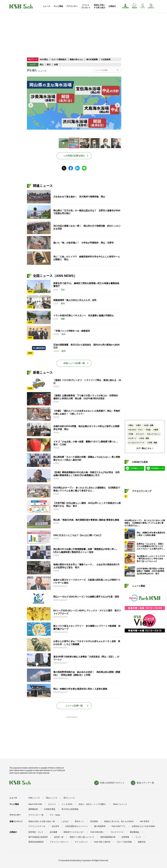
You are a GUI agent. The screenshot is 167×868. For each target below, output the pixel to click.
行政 (131, 434)
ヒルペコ (52, 804)
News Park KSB (35, 804)
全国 (56, 65)
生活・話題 (149, 425)
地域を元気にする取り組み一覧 (42, 821)
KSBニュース (34, 798)
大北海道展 (106, 59)
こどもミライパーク (137, 443)
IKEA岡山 (44, 59)
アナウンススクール (37, 826)
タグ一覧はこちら (144, 448)
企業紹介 (112, 6)
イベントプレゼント (86, 6)
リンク (138, 837)
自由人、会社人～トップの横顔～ (93, 804)
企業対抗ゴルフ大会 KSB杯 (143, 826)
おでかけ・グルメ (136, 430)
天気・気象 (153, 443)
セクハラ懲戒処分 (59, 59)
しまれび (65, 821)
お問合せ (151, 6)
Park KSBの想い (97, 832)
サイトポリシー (81, 842)
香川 (49, 65)
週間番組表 (33, 809)
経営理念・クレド (36, 832)
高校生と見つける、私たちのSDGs (119, 821)
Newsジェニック (120, 804)
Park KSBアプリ (119, 826)
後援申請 (142, 842)
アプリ (143, 6)
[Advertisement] (84, 30)
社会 (149, 430)
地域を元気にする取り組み (100, 6)
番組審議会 (135, 832)
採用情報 (125, 6)
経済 (156, 430)
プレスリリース (117, 832)
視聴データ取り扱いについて (82, 837)
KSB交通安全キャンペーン (77, 826)
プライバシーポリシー (59, 842)
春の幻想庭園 (92, 59)
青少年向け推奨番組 (70, 809)
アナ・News (55, 815)
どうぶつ (141, 434)
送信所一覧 (59, 837)
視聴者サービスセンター (74, 832)
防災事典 (94, 821)
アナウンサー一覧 (36, 815)
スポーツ (133, 438)
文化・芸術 (145, 438)
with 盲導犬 (145, 821)
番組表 (134, 6)
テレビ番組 (58, 6)
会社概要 (53, 832)
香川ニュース (69, 798)
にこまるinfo (67, 804)
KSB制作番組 (50, 809)
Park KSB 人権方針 (102, 842)
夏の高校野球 (100, 826)
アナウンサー (72, 6)
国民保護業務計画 (108, 837)
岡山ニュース (52, 798)
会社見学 (55, 826)
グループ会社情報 (124, 842)
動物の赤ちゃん (76, 59)
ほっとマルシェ (154, 434)
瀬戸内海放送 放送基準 (38, 837)
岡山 (42, 65)
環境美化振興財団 (36, 842)
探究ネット (79, 821)
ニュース (46, 6)
